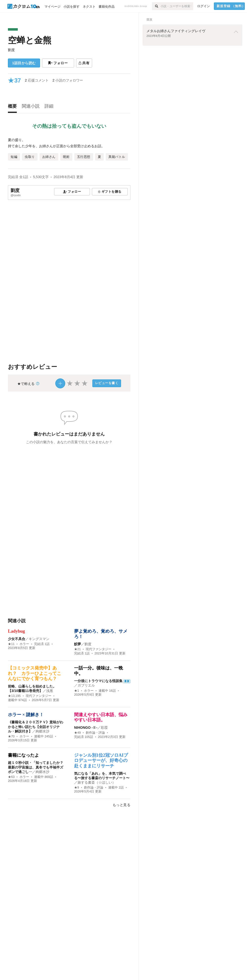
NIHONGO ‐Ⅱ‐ (86, 728)
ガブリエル (86, 685)
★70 (11, 736)
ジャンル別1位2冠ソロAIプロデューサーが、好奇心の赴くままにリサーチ (101, 761)
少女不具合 (17, 639)
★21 (77, 649)
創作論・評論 (95, 733)
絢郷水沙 (42, 731)
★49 (77, 733)
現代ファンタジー (99, 649)
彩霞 (104, 728)
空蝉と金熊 (30, 40)
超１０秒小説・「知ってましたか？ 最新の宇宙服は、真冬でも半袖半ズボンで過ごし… (36, 767)
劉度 (11, 50)
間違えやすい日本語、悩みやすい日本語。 (101, 717)
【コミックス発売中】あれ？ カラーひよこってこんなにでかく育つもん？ (35, 673)
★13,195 (14, 696)
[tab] (14, 107)
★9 (77, 788)
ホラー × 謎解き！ (26, 715)
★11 (11, 644)
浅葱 (50, 691)
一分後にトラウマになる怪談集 (98, 681)
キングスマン (39, 639)
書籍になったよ (23, 755)
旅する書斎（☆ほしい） (97, 782)
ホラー (24, 644)
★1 (77, 691)
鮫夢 (78, 644)
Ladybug (16, 631)
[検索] (156, 6)
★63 (11, 777)
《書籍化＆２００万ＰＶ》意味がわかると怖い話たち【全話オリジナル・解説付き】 (36, 727)
